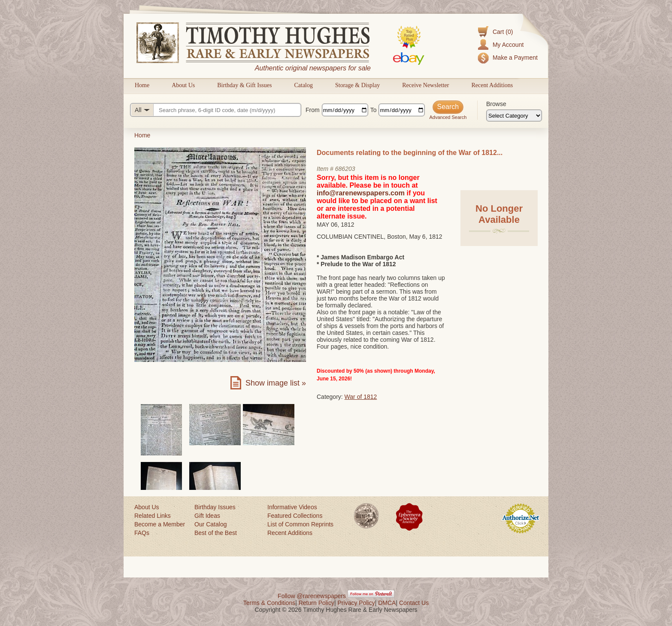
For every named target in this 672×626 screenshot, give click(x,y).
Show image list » (276, 383)
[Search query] (216, 110)
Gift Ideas (207, 516)
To (374, 110)
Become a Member (160, 524)
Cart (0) (503, 32)
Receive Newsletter (425, 85)
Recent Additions (492, 85)
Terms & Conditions (269, 603)
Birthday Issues (215, 507)
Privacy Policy (356, 603)
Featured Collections (295, 516)
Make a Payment (515, 58)
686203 (345, 169)
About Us (183, 85)
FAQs (142, 533)
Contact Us (414, 603)
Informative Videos (292, 507)
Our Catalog (210, 524)
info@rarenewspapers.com (361, 193)
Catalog (303, 85)
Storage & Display (357, 85)
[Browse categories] (514, 115)
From (313, 110)
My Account (508, 45)
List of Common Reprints (300, 524)
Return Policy (316, 603)
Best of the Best (216, 533)
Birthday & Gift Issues (244, 85)
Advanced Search (448, 117)
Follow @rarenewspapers (312, 596)
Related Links (153, 516)
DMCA (387, 603)
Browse (496, 104)
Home (142, 85)
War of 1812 (361, 397)
